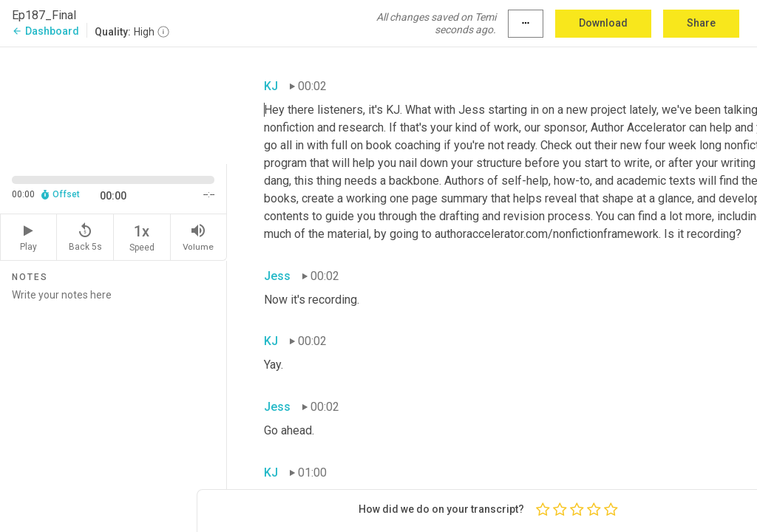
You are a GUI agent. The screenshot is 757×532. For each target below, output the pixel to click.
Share (701, 23)
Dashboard (45, 31)
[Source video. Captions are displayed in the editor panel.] (113, 104)
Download (603, 23)
